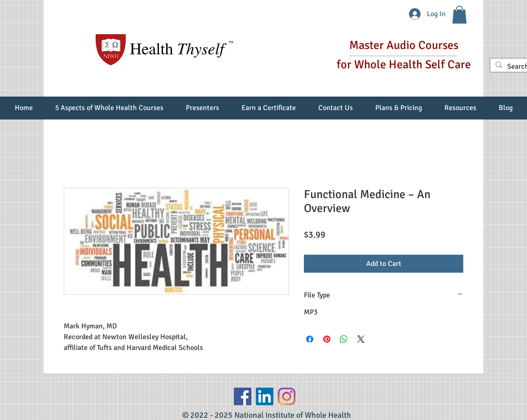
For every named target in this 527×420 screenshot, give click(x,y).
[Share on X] (361, 339)
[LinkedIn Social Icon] (265, 396)
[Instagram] (287, 396)
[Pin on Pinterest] (327, 339)
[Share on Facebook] (310, 339)
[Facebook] (243, 396)
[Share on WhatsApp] (344, 339)
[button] (459, 15)
